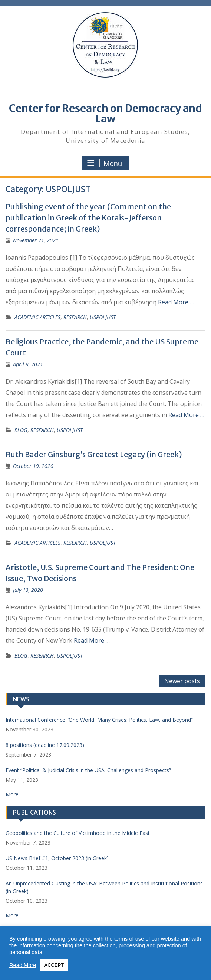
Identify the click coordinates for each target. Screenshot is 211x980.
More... (14, 794)
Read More (23, 965)
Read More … (186, 415)
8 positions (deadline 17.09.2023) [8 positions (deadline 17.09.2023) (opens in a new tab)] (45, 745)
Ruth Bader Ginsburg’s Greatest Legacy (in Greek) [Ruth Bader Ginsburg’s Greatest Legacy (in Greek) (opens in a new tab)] (94, 454)
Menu (105, 163)
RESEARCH (75, 317)
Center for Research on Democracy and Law (105, 114)
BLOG (21, 430)
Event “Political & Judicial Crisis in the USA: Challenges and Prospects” (88, 770)
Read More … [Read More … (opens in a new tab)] (176, 302)
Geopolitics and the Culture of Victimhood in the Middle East (78, 833)
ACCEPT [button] (54, 965)
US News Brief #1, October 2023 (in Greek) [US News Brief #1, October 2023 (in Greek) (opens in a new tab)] (57, 858)
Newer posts (182, 681)
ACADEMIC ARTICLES (37, 317)
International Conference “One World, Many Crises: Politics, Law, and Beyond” (99, 720)
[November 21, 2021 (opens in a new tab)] (36, 240)
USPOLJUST (103, 317)
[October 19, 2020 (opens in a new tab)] (33, 466)
